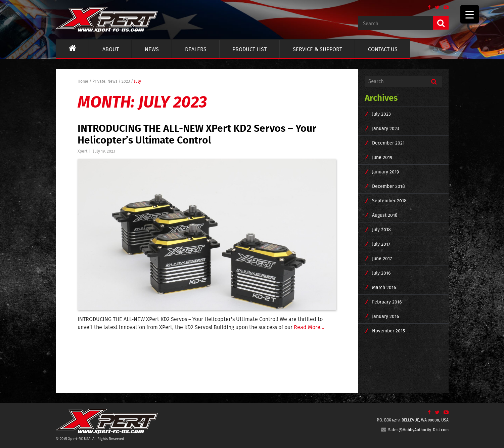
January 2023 (386, 128)
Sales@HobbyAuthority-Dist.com (415, 430)
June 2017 (382, 258)
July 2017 (381, 244)
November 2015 (388, 331)
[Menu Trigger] (470, 14)
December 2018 (388, 186)
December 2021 (388, 143)
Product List (249, 49)
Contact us (383, 49)
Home (83, 81)
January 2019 (385, 172)
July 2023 (381, 114)
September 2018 (389, 201)
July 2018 (381, 230)
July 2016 (381, 273)
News (152, 49)
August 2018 (385, 215)
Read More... (309, 327)
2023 (126, 81)
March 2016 (384, 287)
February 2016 (387, 302)
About (111, 49)
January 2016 (385, 316)
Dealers (196, 49)
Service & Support (317, 49)
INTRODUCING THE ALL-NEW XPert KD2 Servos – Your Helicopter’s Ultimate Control (197, 134)
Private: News (105, 81)
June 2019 (382, 157)
